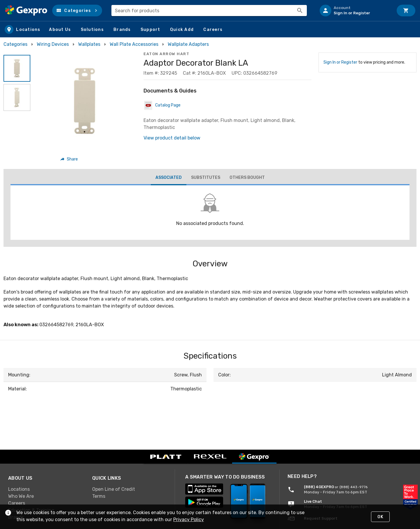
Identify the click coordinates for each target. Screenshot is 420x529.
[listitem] (354, 11)
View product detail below (172, 138)
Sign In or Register (340, 62)
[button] (77, 11)
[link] (45, 489)
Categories (15, 44)
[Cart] (406, 11)
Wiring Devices (53, 44)
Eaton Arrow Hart (166, 54)
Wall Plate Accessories (134, 44)
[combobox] (209, 11)
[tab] (169, 178)
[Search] (300, 11)
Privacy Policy (189, 520)
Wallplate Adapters (188, 44)
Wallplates (89, 44)
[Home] (26, 11)
